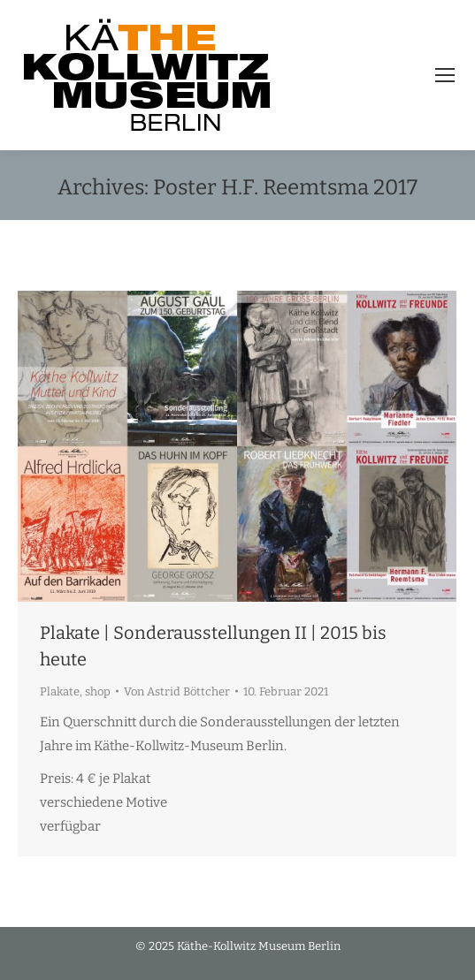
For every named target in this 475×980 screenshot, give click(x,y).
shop (98, 691)
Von (177, 691)
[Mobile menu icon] (445, 75)
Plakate (60, 691)
